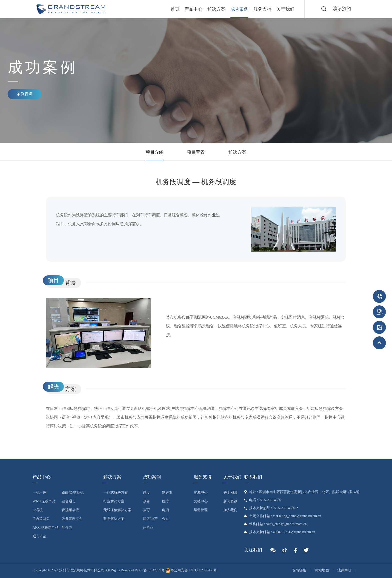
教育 (146, 510)
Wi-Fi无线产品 (44, 501)
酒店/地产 (150, 519)
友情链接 (299, 570)
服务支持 (262, 9)
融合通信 (69, 501)
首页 (174, 9)
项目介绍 (155, 152)
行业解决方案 (114, 501)
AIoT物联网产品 (46, 528)
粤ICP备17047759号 (150, 570)
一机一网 (40, 493)
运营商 (148, 528)
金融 (166, 519)
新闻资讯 (230, 501)
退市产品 (40, 536)
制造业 (167, 493)
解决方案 (216, 9)
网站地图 (322, 570)
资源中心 (201, 493)
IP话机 (38, 510)
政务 (146, 501)
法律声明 (344, 570)
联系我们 (253, 477)
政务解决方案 (114, 519)
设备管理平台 (72, 519)
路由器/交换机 (73, 493)
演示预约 (342, 9)
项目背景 (196, 152)
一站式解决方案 (116, 493)
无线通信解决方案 (117, 510)
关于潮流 (230, 493)
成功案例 (239, 9)
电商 (166, 510)
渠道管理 (201, 510)
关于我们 (285, 9)
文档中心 (201, 501)
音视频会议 (70, 510)
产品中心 (193, 9)
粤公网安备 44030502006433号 (191, 570)
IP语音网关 (41, 519)
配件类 (67, 528)
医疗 (166, 501)
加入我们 (230, 510)
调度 (146, 493)
